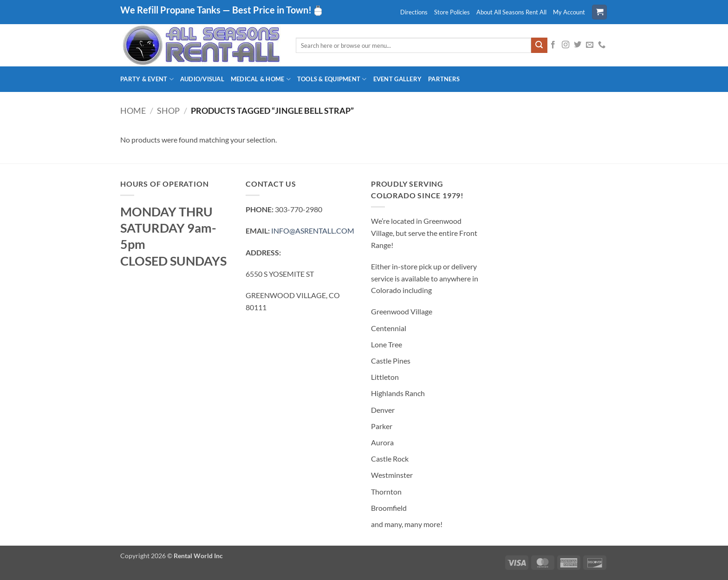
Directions (414, 12)
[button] (599, 12)
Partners (444, 79)
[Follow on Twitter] (578, 45)
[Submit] (539, 46)
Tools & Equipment (332, 79)
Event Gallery (397, 79)
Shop (168, 111)
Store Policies (452, 12)
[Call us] (602, 45)
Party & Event (147, 79)
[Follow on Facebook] (553, 45)
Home (133, 111)
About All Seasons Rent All (511, 12)
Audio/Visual (202, 79)
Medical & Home (261, 79)
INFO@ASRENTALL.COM (313, 231)
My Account (569, 12)
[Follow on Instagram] (565, 45)
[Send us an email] (590, 45)
